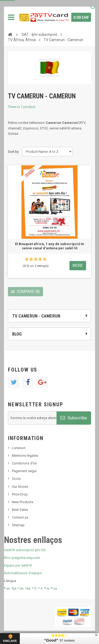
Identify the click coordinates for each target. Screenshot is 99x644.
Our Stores (20, 487)
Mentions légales (25, 456)
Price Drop (20, 494)
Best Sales (20, 510)
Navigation (11, 17)
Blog (17, 334)
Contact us (20, 517)
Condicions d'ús (24, 463)
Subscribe (74, 418)
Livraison (19, 448)
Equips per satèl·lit (18, 565)
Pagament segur (24, 471)
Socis (16, 479)
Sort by (13, 152)
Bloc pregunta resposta (22, 558)
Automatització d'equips (23, 573)
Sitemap (18, 525)
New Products (23, 502)
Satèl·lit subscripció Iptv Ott (25, 550)
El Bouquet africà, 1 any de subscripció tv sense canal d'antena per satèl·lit (49, 246)
